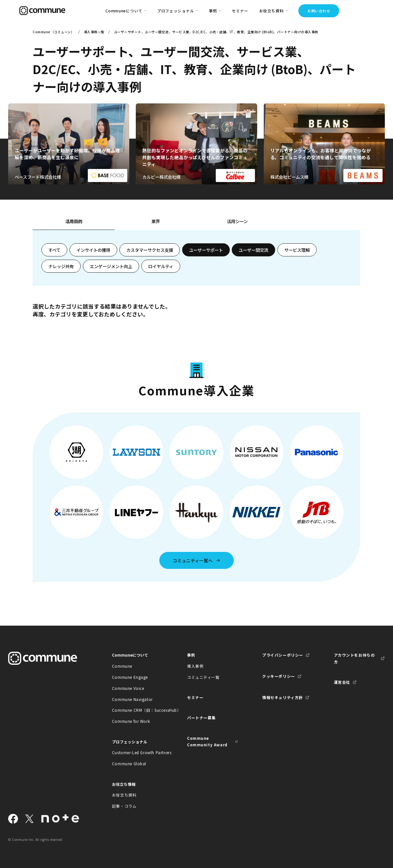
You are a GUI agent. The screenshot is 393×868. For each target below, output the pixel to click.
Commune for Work (131, 721)
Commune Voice (128, 688)
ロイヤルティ (161, 266)
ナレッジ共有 (61, 266)
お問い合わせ (319, 11)
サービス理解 (297, 250)
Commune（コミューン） (53, 32)
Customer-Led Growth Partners (138, 752)
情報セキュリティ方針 (283, 697)
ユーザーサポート (206, 250)
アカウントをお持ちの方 (354, 658)
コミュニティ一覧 (203, 677)
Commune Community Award (207, 741)
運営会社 (342, 682)
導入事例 (195, 666)
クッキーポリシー (279, 676)
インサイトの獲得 (93, 250)
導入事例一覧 (94, 32)
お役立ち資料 (124, 795)
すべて (54, 250)
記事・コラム (124, 806)
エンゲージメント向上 (111, 266)
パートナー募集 (201, 717)
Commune (122, 666)
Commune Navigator (132, 699)
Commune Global (129, 763)
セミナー (240, 11)
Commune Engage (130, 677)
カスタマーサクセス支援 (150, 250)
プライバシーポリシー (283, 655)
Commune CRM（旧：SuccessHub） (138, 710)
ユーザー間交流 (253, 250)
